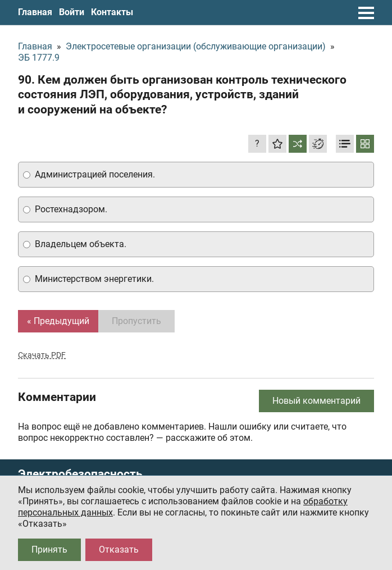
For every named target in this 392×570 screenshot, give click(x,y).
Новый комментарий (316, 401)
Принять (49, 550)
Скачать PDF (42, 355)
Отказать (119, 550)
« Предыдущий (58, 321)
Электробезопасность (80, 474)
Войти (72, 12)
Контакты (112, 12)
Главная (35, 12)
